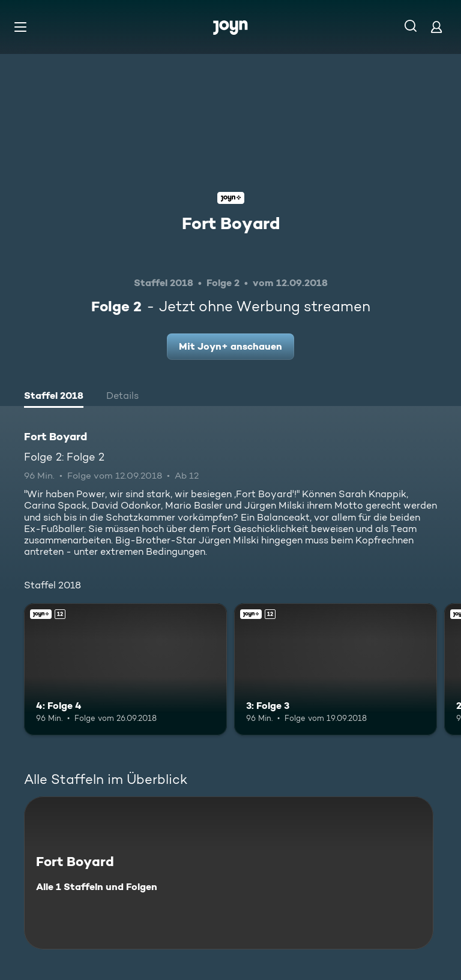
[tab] (54, 397)
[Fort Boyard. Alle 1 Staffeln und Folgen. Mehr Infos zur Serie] (229, 873)
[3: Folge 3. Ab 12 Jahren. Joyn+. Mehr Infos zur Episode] (336, 669)
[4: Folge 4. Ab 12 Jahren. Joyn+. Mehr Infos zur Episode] (125, 669)
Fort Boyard (231, 223)
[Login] (436, 27)
